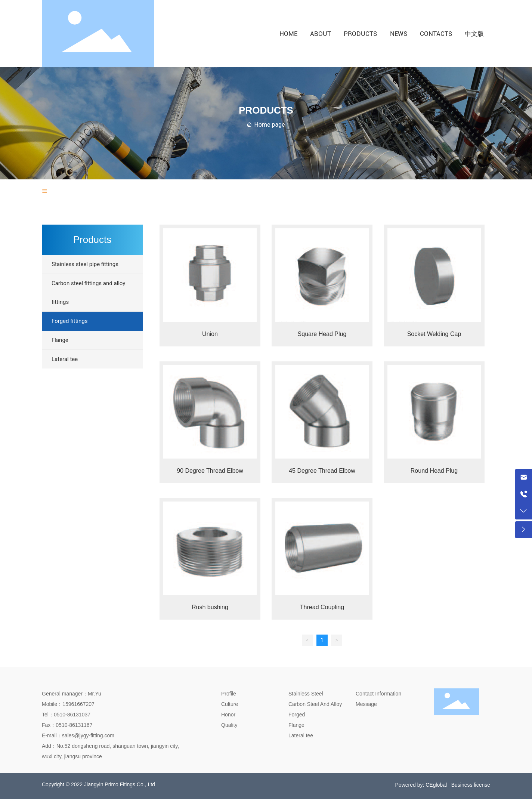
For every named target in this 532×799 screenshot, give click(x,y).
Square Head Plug (322, 334)
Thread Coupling (322, 607)
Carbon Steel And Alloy (315, 704)
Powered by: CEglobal (421, 785)
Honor (228, 715)
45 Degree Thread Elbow (322, 471)
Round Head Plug (434, 471)
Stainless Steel (306, 694)
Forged (297, 715)
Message (366, 704)
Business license (471, 785)
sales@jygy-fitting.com (88, 735)
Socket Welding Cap (434, 334)
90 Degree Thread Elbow (210, 471)
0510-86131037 (72, 715)
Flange (296, 725)
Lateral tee (301, 735)
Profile (229, 694)
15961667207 (78, 704)
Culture (230, 704)
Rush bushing (210, 607)
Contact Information (378, 694)
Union (210, 334)
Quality (229, 725)
